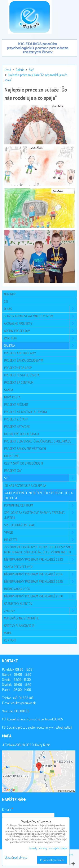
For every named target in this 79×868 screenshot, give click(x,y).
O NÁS (40, 309)
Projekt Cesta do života (22, 375)
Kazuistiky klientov (18, 604)
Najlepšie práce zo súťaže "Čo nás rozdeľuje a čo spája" (39, 495)
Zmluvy (40, 611)
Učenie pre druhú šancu (21, 434)
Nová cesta (12, 397)
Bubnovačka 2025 (17, 589)
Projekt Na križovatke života (26, 412)
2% (6, 301)
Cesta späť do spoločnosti (23, 463)
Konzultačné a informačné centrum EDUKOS (35, 719)
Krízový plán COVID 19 (19, 626)
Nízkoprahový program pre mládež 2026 (40, 596)
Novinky (10, 294)
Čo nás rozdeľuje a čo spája (25, 486)
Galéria (40, 346)
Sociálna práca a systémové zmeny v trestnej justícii (39, 727)
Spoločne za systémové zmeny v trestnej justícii (40, 515)
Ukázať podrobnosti (16, 858)
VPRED (40, 532)
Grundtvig (12, 456)
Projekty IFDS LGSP (18, 368)
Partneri (40, 338)
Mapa (8, 633)
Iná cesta (40, 540)
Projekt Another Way (20, 353)
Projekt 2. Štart (16, 419)
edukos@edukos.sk (23, 703)
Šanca (9, 390)
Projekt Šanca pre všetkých (25, 449)
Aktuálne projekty (40, 323)
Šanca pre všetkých (19, 567)
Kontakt (10, 640)
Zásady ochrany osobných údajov (48, 848)
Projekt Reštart (16, 405)
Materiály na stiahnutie (21, 618)
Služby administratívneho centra (40, 316)
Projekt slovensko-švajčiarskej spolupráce (38, 441)
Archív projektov (40, 331)
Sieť (40, 478)
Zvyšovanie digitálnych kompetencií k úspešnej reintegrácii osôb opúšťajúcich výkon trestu (39, 550)
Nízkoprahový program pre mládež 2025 (40, 581)
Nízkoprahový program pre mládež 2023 (40, 559)
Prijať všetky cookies (52, 860)
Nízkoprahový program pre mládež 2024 (40, 574)
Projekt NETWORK (17, 427)
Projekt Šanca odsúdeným (24, 360)
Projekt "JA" (13, 471)
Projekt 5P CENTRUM (19, 382)
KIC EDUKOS (21, 711)
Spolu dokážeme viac (40, 525)
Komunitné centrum (40, 505)
